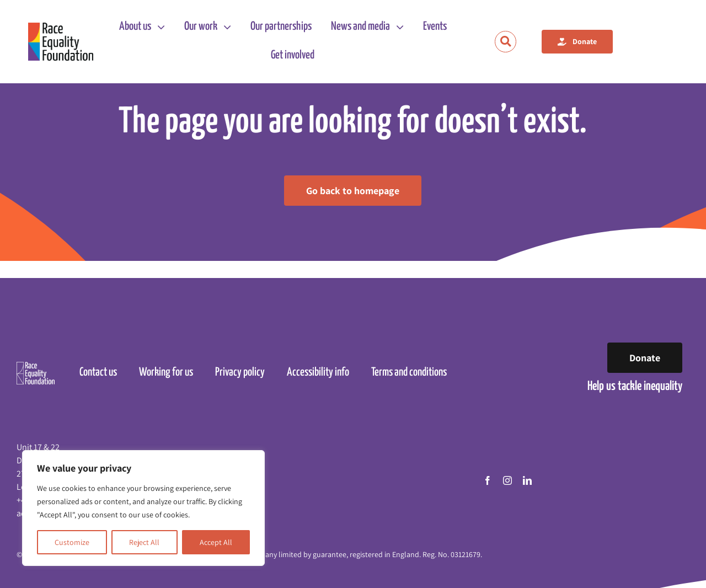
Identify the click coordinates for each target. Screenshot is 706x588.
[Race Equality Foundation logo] (61, 41)
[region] (143, 508)
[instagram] (507, 480)
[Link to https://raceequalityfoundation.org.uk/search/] (506, 42)
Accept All (216, 542)
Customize (72, 542)
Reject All (144, 542)
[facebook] (488, 480)
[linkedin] (527, 480)
